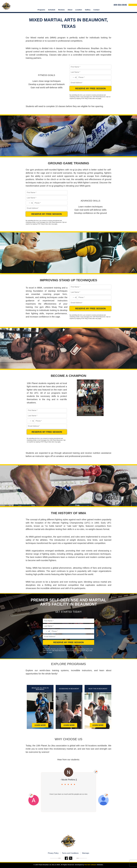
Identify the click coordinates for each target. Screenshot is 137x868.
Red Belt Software (90, 865)
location (79, 10)
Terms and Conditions (70, 853)
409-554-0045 (120, 5)
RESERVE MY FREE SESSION (90, 88)
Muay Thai (79, 52)
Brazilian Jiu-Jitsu (100, 48)
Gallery (88, 10)
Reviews (61, 10)
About (70, 10)
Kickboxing (106, 52)
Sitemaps (86, 853)
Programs (41, 10)
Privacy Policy (53, 853)
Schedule (52, 10)
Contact (96, 10)
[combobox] (73, 77)
